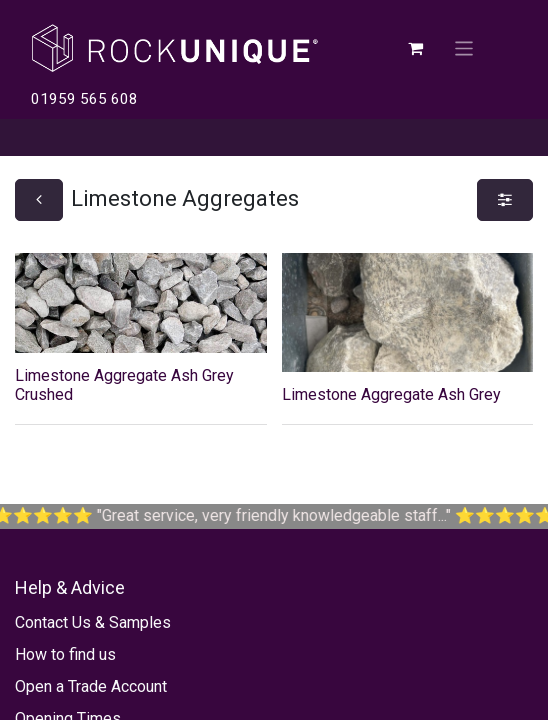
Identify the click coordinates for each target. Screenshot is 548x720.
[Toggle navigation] (464, 47)
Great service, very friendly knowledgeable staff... (310, 515)
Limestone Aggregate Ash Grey (391, 394)
